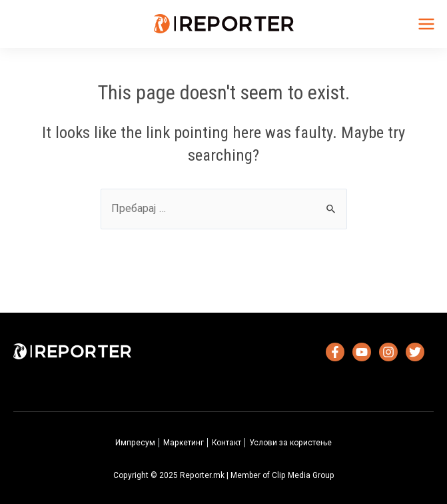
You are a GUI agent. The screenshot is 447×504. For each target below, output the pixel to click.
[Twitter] (415, 352)
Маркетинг (184, 443)
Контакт (226, 443)
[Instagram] (388, 352)
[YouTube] (362, 352)
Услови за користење (290, 443)
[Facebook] (335, 352)
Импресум (135, 443)
